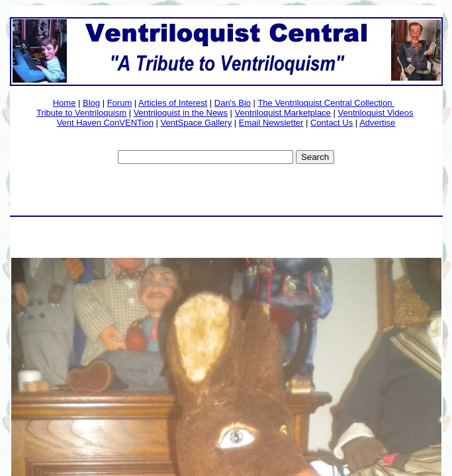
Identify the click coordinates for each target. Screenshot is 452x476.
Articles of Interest (173, 103)
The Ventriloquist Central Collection (326, 103)
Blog (91, 103)
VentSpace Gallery (196, 123)
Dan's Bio (233, 103)
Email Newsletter (271, 123)
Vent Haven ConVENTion (105, 123)
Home (65, 103)
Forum (120, 103)
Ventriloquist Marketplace (283, 113)
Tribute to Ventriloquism (81, 113)
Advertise (377, 123)
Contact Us (332, 123)
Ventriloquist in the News (181, 113)
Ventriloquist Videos (375, 113)
